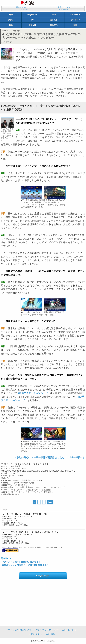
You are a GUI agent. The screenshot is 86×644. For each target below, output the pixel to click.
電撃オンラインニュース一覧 (22, 8)
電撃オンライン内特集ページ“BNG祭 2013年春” (25, 565)
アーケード (75, 20)
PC (32, 20)
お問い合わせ (35, 634)
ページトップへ (43, 576)
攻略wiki (32, 25)
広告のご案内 (69, 630)
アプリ (11, 20)
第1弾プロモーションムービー (34, 393)
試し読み (54, 25)
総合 (11, 15)
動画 (75, 25)
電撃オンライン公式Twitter (64, 8)
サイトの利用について (20, 630)
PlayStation (32, 15)
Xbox (54, 15)
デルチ (9, 42)
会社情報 (51, 634)
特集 (11, 25)
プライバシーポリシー (47, 630)
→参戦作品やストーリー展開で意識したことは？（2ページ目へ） (50, 457)
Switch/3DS (75, 15)
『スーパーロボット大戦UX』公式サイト (21, 562)
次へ (50, 502)
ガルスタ (54, 20)
